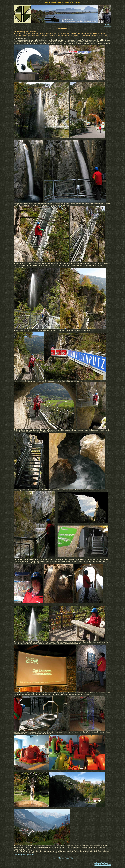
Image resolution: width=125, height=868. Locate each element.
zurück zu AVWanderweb (103, 863)
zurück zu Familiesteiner (103, 865)
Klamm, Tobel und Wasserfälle (62, 858)
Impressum (107, 24)
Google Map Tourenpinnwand (24, 855)
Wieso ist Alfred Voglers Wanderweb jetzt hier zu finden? (62, 2)
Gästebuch (108, 26)
